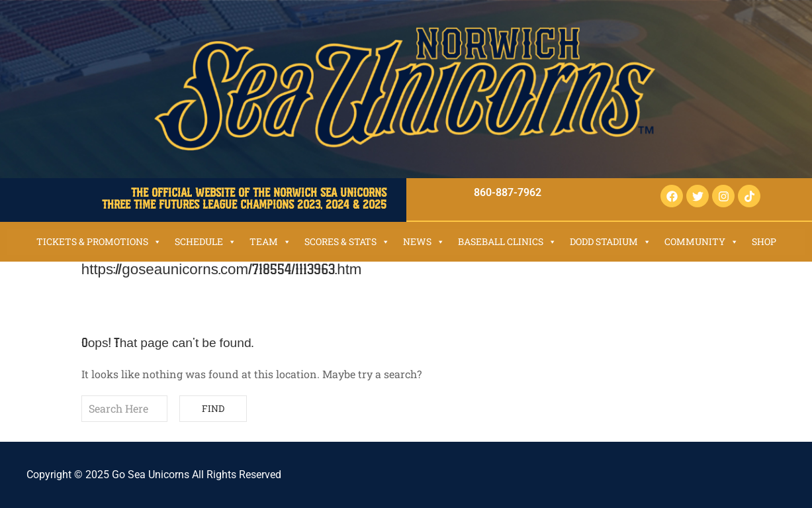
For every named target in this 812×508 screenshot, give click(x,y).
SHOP (764, 241)
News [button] (424, 241)
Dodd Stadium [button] (610, 241)
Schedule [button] (205, 241)
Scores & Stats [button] (347, 241)
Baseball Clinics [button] (507, 241)
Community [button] (701, 241)
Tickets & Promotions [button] (99, 241)
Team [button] (270, 241)
